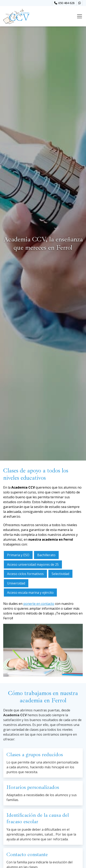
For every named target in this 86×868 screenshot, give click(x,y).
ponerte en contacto (39, 604)
